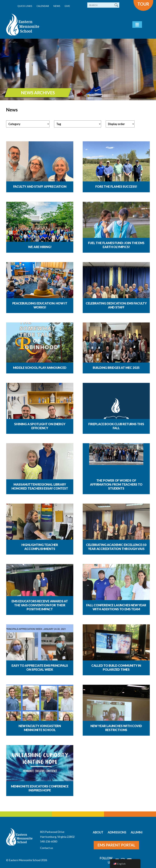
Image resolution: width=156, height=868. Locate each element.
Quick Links (25, 6)
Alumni (137, 832)
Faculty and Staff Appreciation (40, 186)
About (98, 832)
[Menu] (137, 25)
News (57, 6)
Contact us (47, 848)
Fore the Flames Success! (116, 186)
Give (67, 6)
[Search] (103, 5)
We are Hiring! (40, 247)
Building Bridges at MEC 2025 (116, 368)
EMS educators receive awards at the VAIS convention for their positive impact (40, 605)
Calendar (43, 6)
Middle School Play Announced (40, 368)
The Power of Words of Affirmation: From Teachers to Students (116, 484)
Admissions (117, 832)
